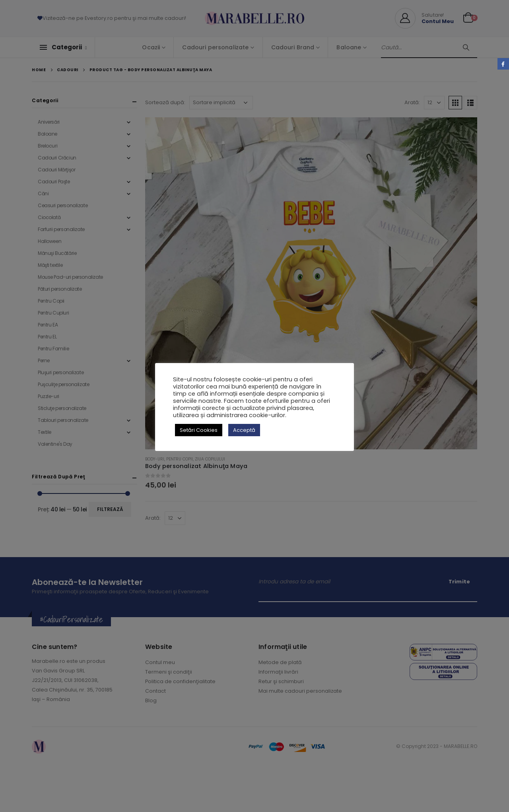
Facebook (503, 64)
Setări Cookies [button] (199, 430)
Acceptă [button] (244, 430)
